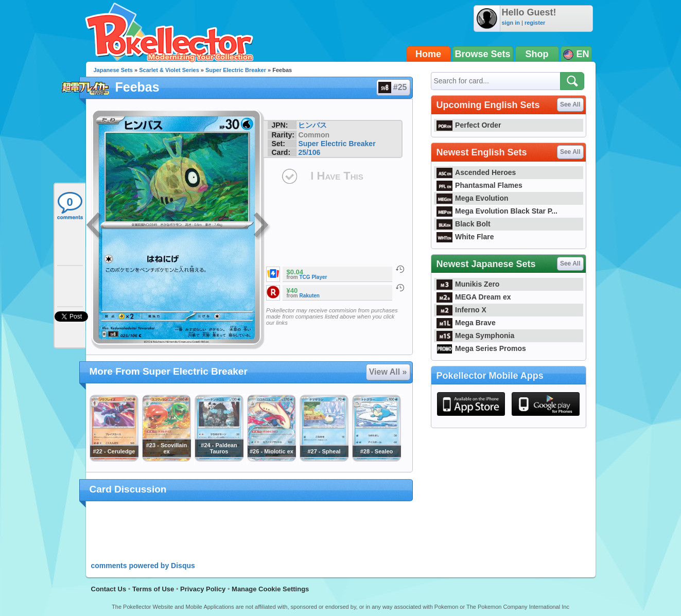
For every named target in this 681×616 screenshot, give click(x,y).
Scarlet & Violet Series (169, 70)
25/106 (309, 152)
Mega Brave (466, 323)
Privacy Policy (203, 589)
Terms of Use (153, 589)
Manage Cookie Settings (270, 589)
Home (428, 54)
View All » (388, 372)
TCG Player (313, 277)
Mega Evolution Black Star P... (497, 211)
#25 (393, 87)
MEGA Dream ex (474, 297)
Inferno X (461, 310)
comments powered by (143, 566)
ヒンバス (312, 125)
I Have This (337, 176)
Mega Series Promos (481, 348)
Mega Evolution (473, 198)
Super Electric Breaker (236, 70)
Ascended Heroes (476, 172)
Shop (537, 54)
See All (570, 104)
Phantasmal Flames (479, 185)
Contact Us (109, 589)
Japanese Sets (113, 70)
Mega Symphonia (476, 336)
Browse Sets (483, 54)
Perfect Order (469, 125)
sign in (511, 23)
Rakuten (310, 296)
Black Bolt (464, 224)
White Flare (465, 237)
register (535, 23)
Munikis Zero (468, 284)
